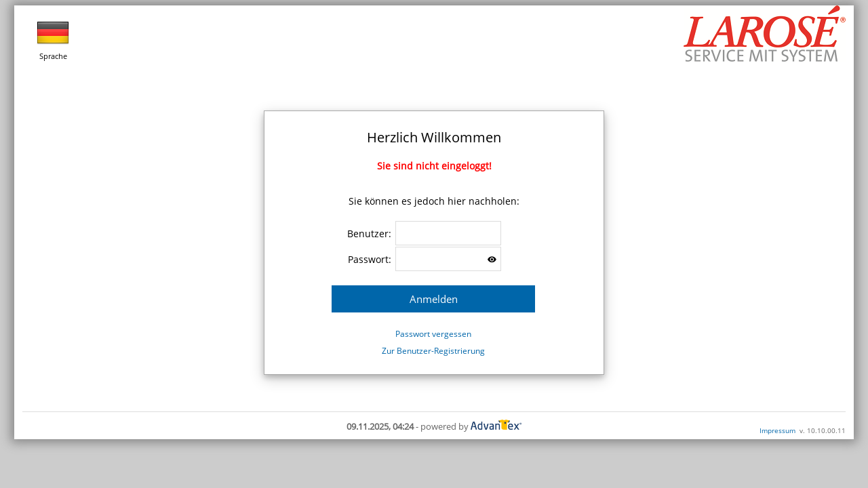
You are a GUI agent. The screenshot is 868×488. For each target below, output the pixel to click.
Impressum (777, 430)
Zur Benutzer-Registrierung (433, 351)
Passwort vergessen (433, 334)
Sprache (53, 39)
